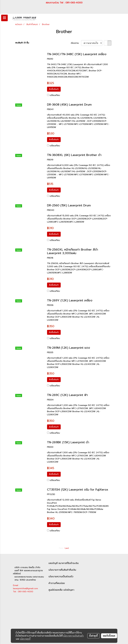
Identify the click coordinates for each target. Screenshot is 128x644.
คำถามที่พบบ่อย (57, 583)
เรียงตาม (76, 43)
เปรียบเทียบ (55, 95)
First (61, 548)
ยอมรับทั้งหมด (109, 636)
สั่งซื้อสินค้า (54, 89)
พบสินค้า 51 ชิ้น (22, 43)
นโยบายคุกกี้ (25, 639)
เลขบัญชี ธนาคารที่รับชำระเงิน (64, 563)
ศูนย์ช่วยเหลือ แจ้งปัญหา (61, 590)
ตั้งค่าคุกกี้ (93, 636)
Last (67, 548)
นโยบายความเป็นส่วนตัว (61, 577)
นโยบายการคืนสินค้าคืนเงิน (62, 570)
